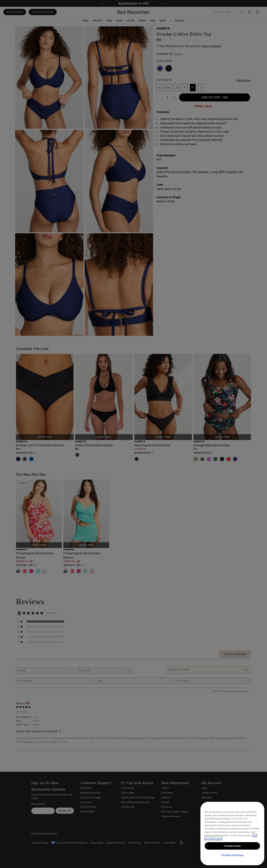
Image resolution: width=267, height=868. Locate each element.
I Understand (232, 846)
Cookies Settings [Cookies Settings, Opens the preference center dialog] (232, 855)
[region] (232, 834)
